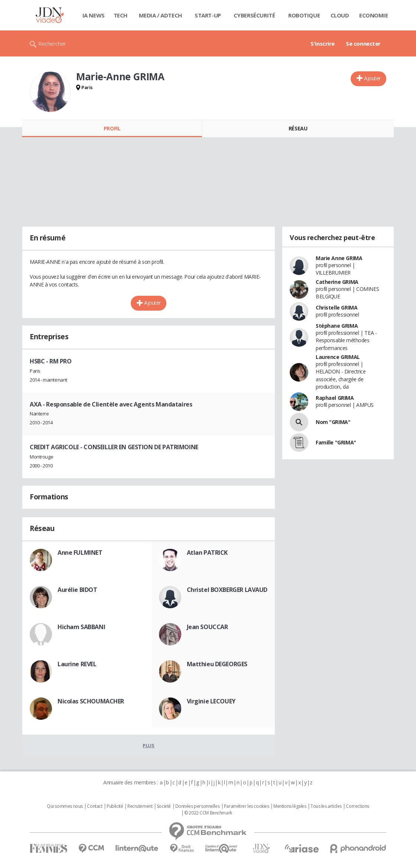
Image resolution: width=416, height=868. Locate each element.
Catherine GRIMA (337, 282)
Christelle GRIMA (337, 307)
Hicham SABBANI (81, 627)
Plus (148, 745)
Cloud (340, 15)
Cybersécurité (254, 15)
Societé (164, 806)
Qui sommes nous (65, 806)
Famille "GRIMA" (336, 442)
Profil (112, 128)
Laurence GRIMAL (338, 357)
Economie (374, 15)
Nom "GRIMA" (333, 422)
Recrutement (140, 806)
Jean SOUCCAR (207, 627)
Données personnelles (198, 806)
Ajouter (372, 78)
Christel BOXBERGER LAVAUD (227, 590)
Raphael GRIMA (335, 398)
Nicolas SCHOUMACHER (91, 701)
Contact (95, 806)
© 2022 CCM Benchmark (208, 813)
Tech (121, 15)
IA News (94, 15)
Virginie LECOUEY (211, 701)
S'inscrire (323, 43)
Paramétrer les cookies (247, 806)
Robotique (304, 15)
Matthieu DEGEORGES (217, 664)
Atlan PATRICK (207, 553)
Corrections (357, 806)
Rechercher (52, 43)
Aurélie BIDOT (77, 590)
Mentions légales (290, 806)
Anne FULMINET (80, 553)
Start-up (208, 15)
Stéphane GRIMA (337, 326)
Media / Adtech (160, 15)
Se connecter (363, 43)
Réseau (298, 128)
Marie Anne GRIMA (339, 258)
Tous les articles (326, 806)
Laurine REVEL (77, 664)
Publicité (115, 806)
